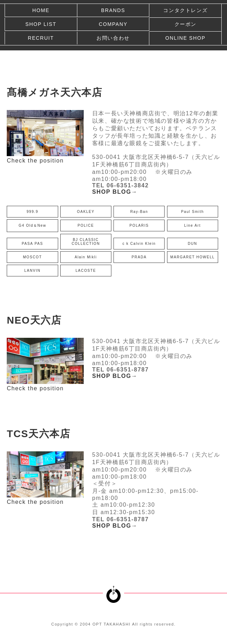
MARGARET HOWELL (193, 257)
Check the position (35, 161)
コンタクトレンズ (185, 10)
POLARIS (139, 225)
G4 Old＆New (33, 225)
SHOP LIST (41, 24)
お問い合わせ (113, 38)
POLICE (86, 225)
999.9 (32, 212)
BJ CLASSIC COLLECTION (86, 242)
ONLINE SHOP (185, 38)
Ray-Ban (139, 212)
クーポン (186, 24)
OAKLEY (86, 212)
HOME (41, 10)
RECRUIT (41, 38)
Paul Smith (193, 212)
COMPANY (113, 24)
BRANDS (113, 10)
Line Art (192, 225)
